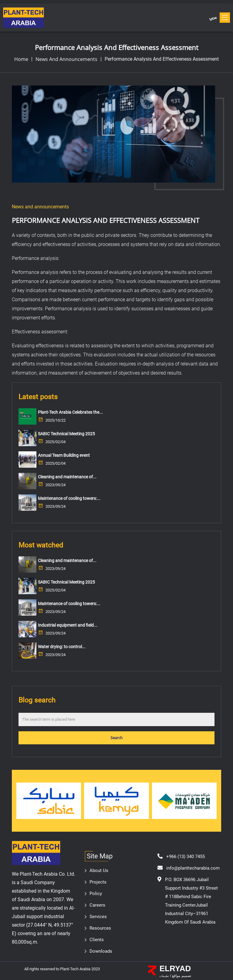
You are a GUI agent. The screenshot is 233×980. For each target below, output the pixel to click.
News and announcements (66, 59)
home (21, 59)
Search (116, 738)
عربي (213, 18)
